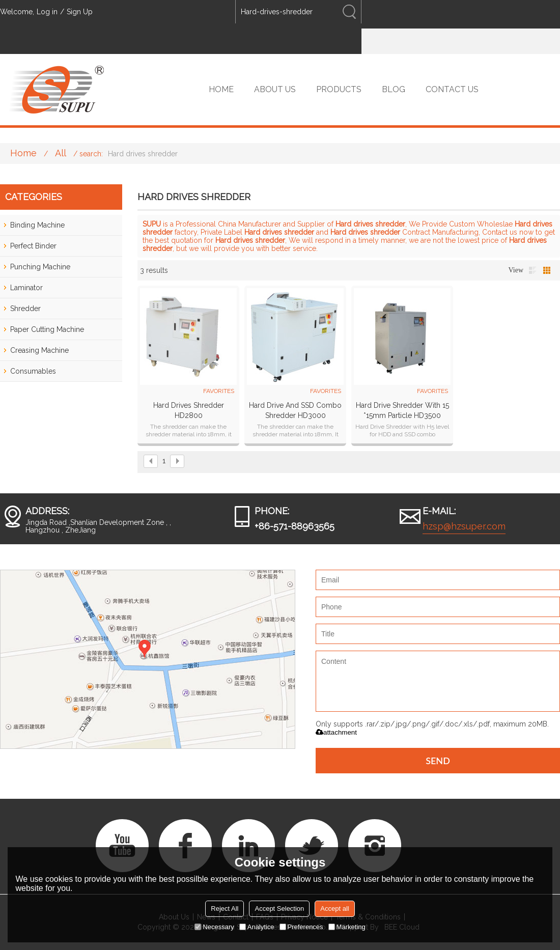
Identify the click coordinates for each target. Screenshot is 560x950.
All (61, 153)
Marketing (347, 927)
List (533, 270)
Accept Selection (279, 909)
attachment (336, 732)
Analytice (257, 927)
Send (438, 761)
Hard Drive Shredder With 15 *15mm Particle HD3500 (402, 410)
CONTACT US (452, 89)
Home (23, 153)
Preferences (301, 927)
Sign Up (80, 12)
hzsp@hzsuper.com (464, 526)
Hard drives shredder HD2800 (189, 410)
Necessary (214, 927)
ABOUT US (275, 89)
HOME (221, 89)
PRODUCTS (339, 89)
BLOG (394, 89)
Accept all (334, 909)
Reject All (225, 909)
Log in (47, 12)
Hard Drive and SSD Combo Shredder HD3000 (295, 410)
